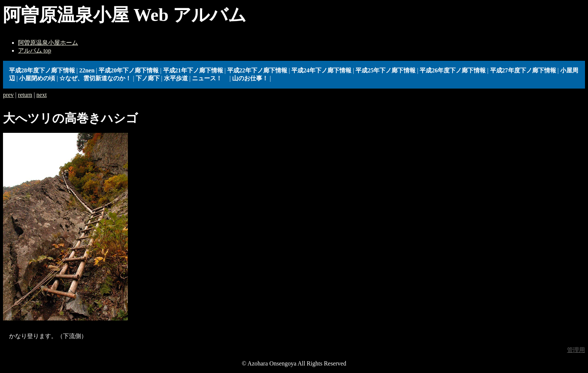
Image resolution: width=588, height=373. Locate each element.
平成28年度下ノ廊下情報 (42, 70)
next (42, 95)
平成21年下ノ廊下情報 (193, 70)
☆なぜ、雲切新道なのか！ (95, 78)
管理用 (576, 350)
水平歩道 (176, 78)
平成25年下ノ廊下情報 (385, 70)
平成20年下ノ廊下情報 (129, 70)
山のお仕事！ (250, 78)
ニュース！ (210, 78)
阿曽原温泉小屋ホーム (48, 43)
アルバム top (34, 50)
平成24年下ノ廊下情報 (321, 70)
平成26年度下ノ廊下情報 (453, 70)
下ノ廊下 (148, 78)
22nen (87, 70)
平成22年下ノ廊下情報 (257, 70)
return (25, 95)
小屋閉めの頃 (37, 78)
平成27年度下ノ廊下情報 (523, 70)
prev (8, 95)
